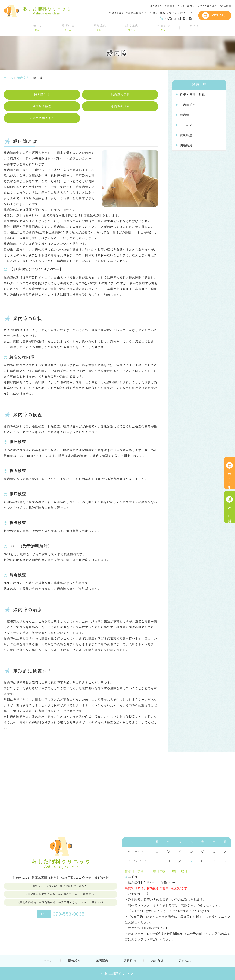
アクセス (196, 28)
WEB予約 (214, 15)
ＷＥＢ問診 (229, 507)
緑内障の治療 (120, 106)
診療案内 (132, 28)
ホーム (38, 28)
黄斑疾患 (186, 135)
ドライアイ (188, 125)
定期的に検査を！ (42, 118)
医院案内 (100, 28)
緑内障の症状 (120, 95)
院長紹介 (68, 28)
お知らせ (164, 28)
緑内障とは (42, 95)
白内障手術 (188, 105)
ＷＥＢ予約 (229, 473)
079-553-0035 (61, 914)
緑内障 (185, 115)
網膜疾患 (186, 145)
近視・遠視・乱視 (192, 95)
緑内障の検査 (42, 106)
